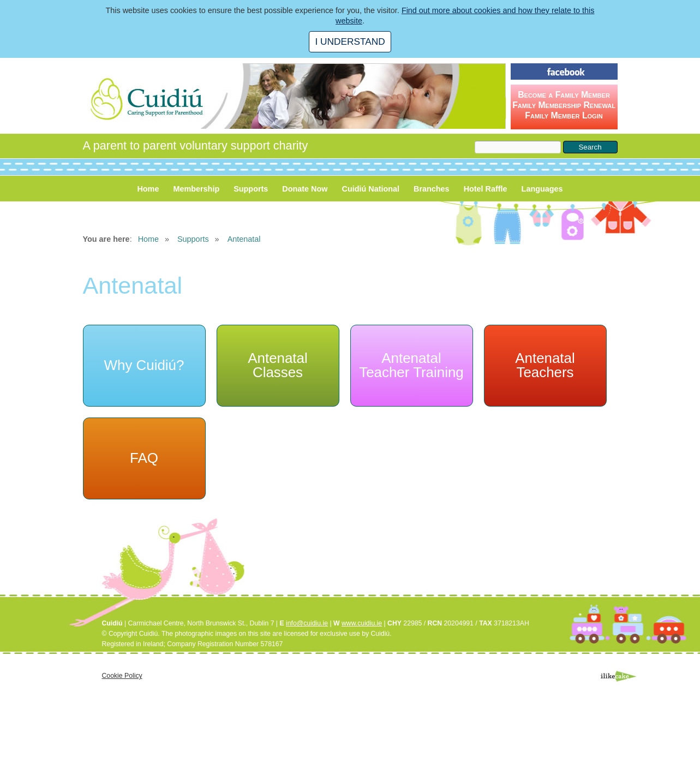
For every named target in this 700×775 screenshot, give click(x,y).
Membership (196, 189)
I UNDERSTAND (350, 41)
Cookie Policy (122, 676)
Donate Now (305, 189)
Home (148, 189)
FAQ (144, 458)
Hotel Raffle (486, 189)
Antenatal (244, 239)
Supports (251, 189)
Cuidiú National (371, 189)
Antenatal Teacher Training (411, 365)
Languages (542, 189)
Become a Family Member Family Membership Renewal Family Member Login (564, 105)
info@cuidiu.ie (307, 623)
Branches (432, 189)
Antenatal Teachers (545, 365)
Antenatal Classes (277, 365)
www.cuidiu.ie (362, 623)
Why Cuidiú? (144, 365)
